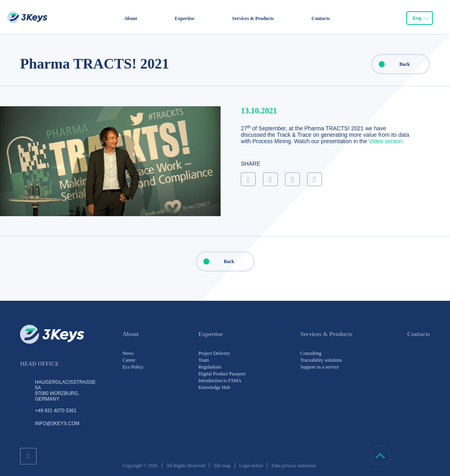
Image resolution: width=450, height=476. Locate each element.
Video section (386, 141)
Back (391, 64)
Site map (222, 466)
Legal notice (251, 466)
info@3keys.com (57, 423)
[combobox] (419, 18)
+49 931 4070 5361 (56, 411)
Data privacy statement (294, 466)
